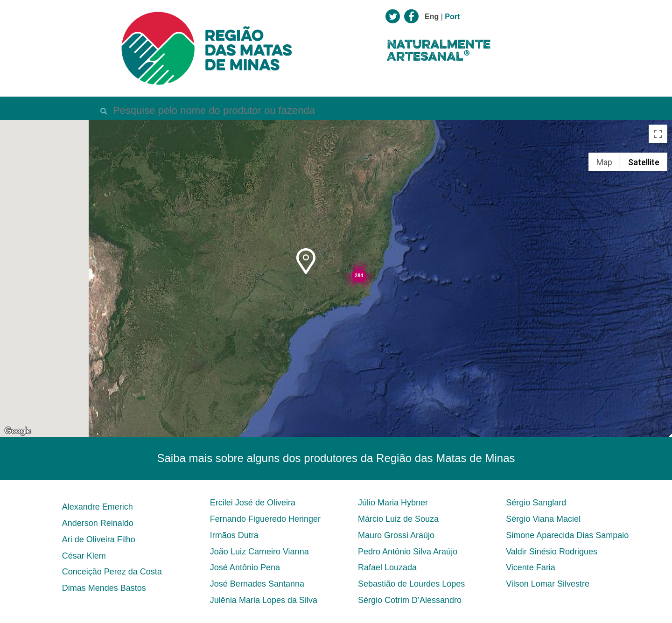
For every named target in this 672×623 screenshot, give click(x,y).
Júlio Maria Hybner (393, 503)
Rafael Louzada (387, 567)
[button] (306, 261)
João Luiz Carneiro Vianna (259, 552)
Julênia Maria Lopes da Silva (264, 600)
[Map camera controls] (658, 390)
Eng (432, 17)
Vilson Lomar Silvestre (548, 584)
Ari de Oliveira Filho (99, 539)
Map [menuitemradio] (604, 162)
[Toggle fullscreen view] (658, 134)
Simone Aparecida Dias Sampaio (567, 535)
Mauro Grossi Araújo (396, 535)
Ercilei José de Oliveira (253, 503)
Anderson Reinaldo (98, 523)
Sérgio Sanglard (536, 503)
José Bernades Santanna (257, 584)
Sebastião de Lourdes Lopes (411, 584)
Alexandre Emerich (98, 507)
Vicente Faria (531, 567)
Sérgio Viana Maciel (543, 519)
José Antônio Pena (245, 567)
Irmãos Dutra (234, 535)
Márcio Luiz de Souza (398, 519)
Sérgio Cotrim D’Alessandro (410, 600)
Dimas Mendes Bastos (104, 588)
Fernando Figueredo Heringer (265, 519)
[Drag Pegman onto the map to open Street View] (658, 423)
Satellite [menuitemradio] (644, 162)
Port (452, 17)
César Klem (84, 556)
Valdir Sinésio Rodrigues (552, 552)
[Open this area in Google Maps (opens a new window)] (18, 431)
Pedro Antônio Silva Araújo (408, 552)
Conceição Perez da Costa (112, 572)
